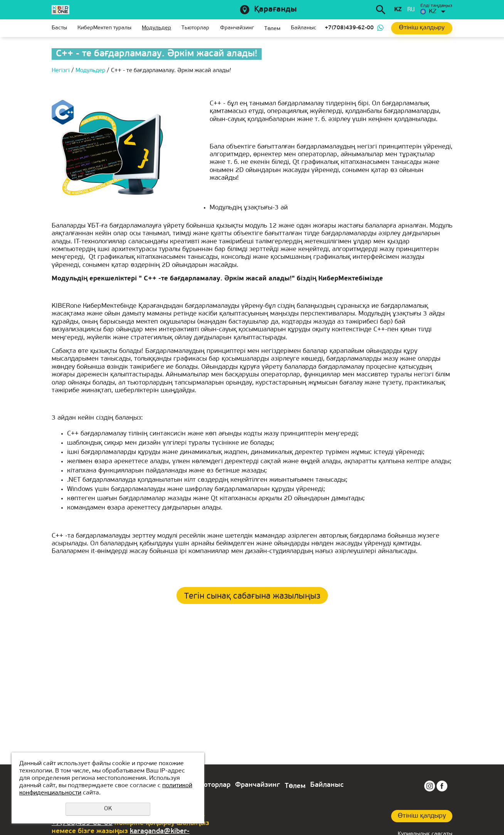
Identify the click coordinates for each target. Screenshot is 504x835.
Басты (59, 28)
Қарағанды (275, 10)
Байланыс (304, 28)
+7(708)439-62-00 (349, 28)
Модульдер (156, 28)
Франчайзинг (237, 28)
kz (398, 10)
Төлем (272, 29)
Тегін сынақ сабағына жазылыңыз (252, 596)
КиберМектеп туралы (104, 28)
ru (411, 10)
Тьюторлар (195, 28)
